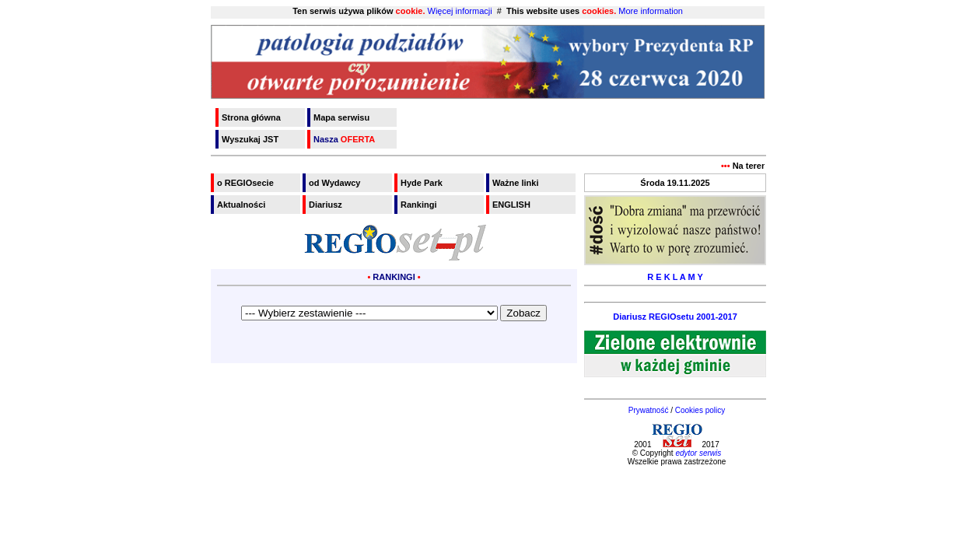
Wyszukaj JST (250, 139)
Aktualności (241, 205)
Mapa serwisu (341, 117)
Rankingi (418, 205)
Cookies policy (700, 410)
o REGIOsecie (245, 183)
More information (651, 11)
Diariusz (325, 205)
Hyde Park (422, 183)
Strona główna (251, 117)
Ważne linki (516, 183)
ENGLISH (511, 205)
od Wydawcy (334, 183)
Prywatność (649, 410)
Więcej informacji (460, 11)
